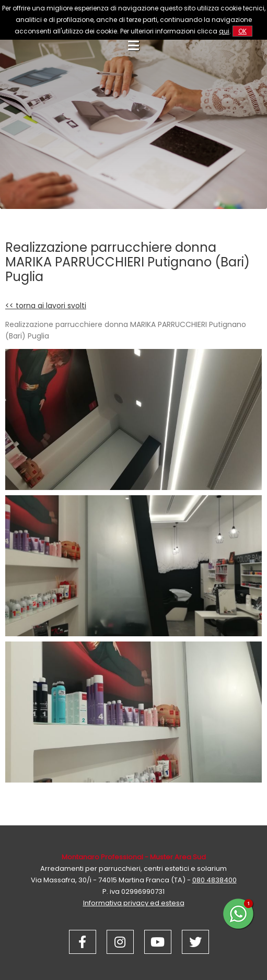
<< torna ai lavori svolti (46, 306)
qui (224, 31)
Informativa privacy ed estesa (134, 903)
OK (242, 31)
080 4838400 (214, 880)
